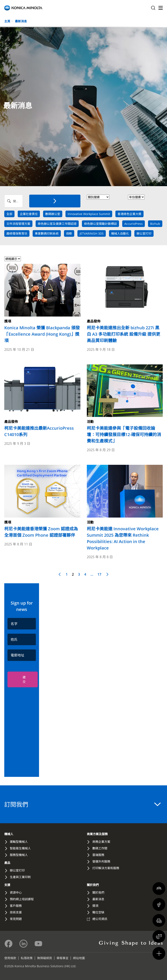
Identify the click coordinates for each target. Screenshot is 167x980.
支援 (7, 885)
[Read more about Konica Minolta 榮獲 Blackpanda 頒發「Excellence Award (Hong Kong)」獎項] (42, 304)
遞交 (24, 679)
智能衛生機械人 (20, 848)
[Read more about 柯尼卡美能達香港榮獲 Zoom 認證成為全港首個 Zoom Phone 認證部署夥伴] (42, 502)
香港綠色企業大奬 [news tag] (129, 214)
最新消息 (21, 21)
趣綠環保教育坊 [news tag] (17, 233)
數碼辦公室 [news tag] (53, 214)
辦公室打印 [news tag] (144, 233)
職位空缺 (98, 912)
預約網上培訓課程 (22, 899)
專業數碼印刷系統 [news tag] (47, 233)
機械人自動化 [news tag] (120, 233)
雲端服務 (98, 855)
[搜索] (55, 201)
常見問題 (16, 919)
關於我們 (93, 885)
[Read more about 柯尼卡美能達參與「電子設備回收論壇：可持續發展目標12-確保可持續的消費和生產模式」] (125, 404)
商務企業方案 (101, 842)
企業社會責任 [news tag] (29, 214)
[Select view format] (13, 259)
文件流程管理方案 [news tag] (18, 224)
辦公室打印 (17, 870)
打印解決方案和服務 (106, 868)
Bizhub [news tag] (155, 224)
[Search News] (14, 201)
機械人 (9, 834)
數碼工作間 (100, 848)
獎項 (95, 906)
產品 (7, 863)
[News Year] (136, 197)
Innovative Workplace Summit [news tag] (89, 214)
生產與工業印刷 (20, 877)
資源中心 (16, 892)
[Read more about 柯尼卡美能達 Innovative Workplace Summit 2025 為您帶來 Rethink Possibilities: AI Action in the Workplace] (125, 508)
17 (99, 574)
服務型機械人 (19, 855)
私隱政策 (27, 958)
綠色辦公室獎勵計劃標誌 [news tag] (100, 224)
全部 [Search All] (9, 214)
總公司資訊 (100, 919)
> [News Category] (98, 197)
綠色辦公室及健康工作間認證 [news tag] (57, 224)
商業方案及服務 (97, 834)
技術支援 (16, 912)
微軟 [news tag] (69, 233)
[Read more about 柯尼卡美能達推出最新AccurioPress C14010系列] (42, 401)
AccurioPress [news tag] (134, 224)
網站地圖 (79, 958)
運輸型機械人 (19, 842)
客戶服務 (16, 906)
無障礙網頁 (45, 958)
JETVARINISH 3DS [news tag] (92, 233)
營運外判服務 (101, 861)
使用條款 (10, 958)
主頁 (7, 21)
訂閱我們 (82, 804)
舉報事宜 (62, 958)
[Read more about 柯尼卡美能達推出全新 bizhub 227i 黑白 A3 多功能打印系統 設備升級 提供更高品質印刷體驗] (125, 304)
